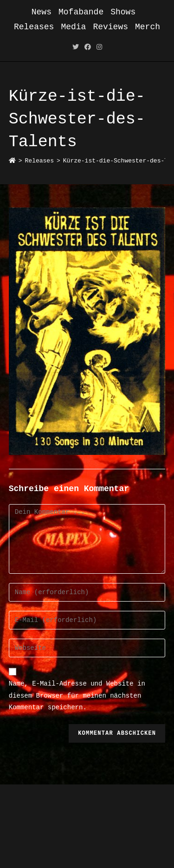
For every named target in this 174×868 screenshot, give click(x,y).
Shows (123, 12)
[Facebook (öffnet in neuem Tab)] (88, 48)
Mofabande (81, 12)
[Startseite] (12, 161)
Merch (148, 27)
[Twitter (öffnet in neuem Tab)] (76, 48)
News (42, 12)
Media (73, 27)
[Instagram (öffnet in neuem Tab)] (99, 48)
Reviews (110, 27)
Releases (34, 27)
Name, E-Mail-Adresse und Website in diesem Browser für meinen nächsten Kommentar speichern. (77, 695)
